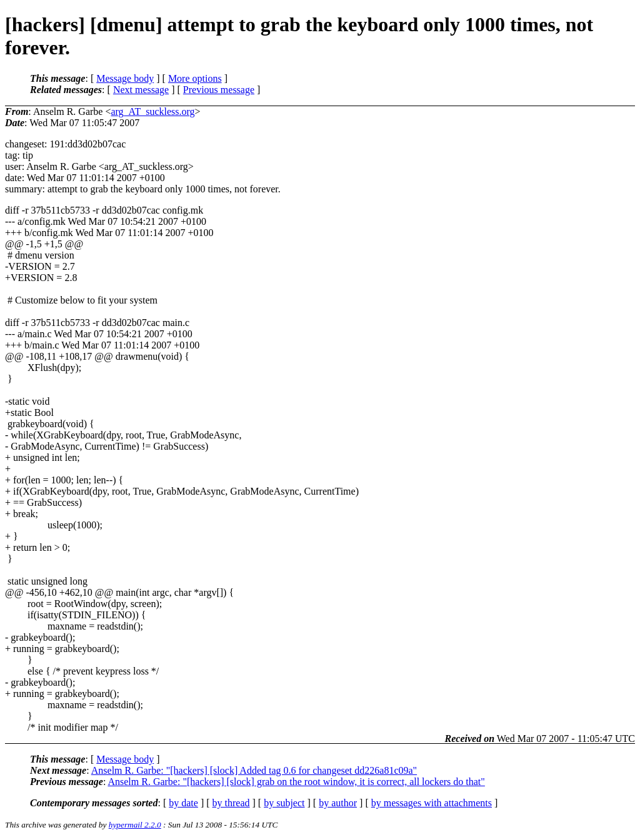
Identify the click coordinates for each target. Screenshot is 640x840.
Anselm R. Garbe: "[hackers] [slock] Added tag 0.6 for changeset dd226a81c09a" (254, 770)
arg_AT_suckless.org (152, 111)
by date (183, 803)
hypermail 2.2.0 (135, 825)
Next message (141, 90)
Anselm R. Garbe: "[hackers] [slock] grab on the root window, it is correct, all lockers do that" (296, 782)
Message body (125, 78)
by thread (231, 803)
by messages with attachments (432, 803)
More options (195, 78)
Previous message (219, 90)
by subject (284, 803)
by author (338, 803)
